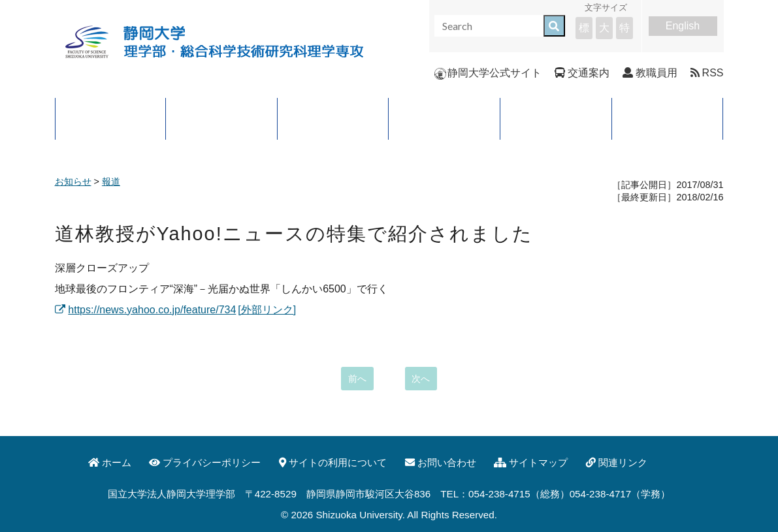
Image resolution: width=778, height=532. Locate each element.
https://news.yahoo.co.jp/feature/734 (146, 310)
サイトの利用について (333, 462)
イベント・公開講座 (668, 118)
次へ (421, 379)
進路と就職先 (444, 118)
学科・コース (333, 118)
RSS (707, 73)
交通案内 (582, 73)
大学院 (221, 118)
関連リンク (617, 462)
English (683, 26)
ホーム (110, 462)
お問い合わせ (441, 462)
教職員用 (650, 73)
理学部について (110, 118)
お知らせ (73, 181)
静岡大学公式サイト (488, 73)
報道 (111, 181)
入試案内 (556, 118)
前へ (357, 379)
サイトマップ (531, 462)
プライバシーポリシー (205, 462)
